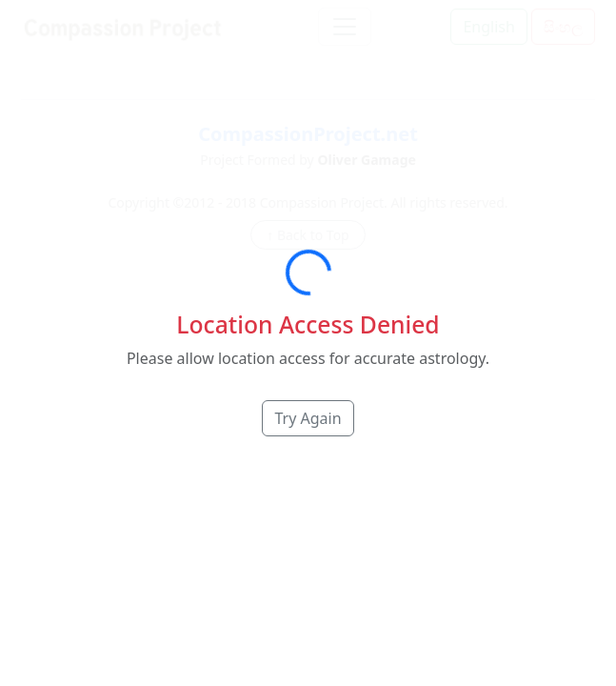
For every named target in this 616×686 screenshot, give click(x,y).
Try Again (308, 418)
